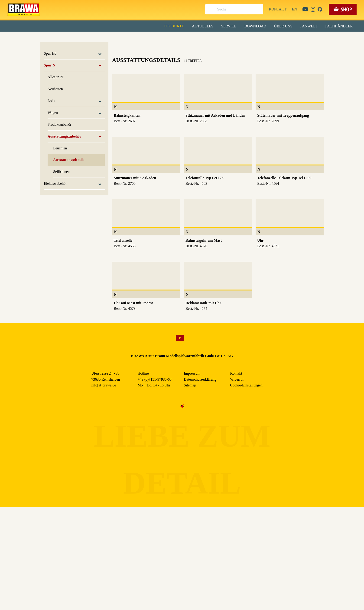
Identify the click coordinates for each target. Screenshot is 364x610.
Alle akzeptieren (182, 61)
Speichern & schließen (182, 74)
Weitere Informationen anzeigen (182, 97)
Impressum (198, 107)
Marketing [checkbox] (162, 38)
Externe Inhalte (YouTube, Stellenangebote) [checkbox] (162, 48)
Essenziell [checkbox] (141, 38)
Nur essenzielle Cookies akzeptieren (182, 86)
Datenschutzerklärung (221, 107)
